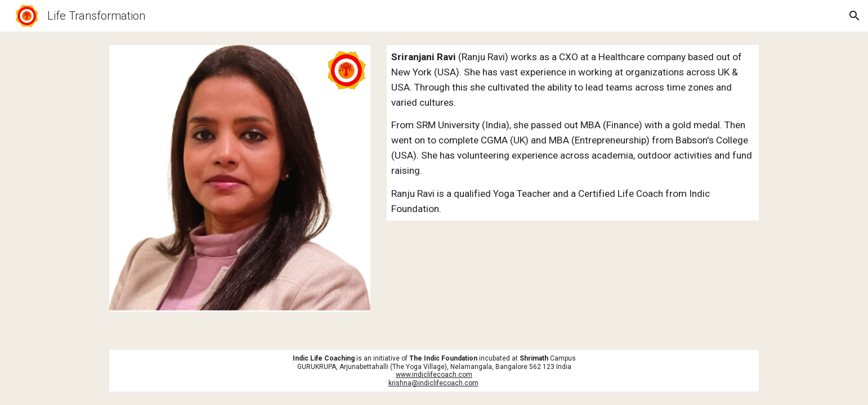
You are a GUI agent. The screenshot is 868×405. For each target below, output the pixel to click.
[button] (854, 16)
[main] (573, 133)
